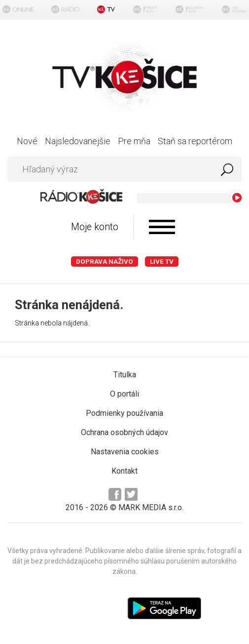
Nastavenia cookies (125, 452)
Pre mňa (134, 141)
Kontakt (124, 471)
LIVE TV (162, 262)
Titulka (125, 375)
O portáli (124, 394)
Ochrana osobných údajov (124, 432)
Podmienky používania (124, 413)
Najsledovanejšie (78, 141)
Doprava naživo (105, 262)
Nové (27, 141)
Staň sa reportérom (195, 141)
